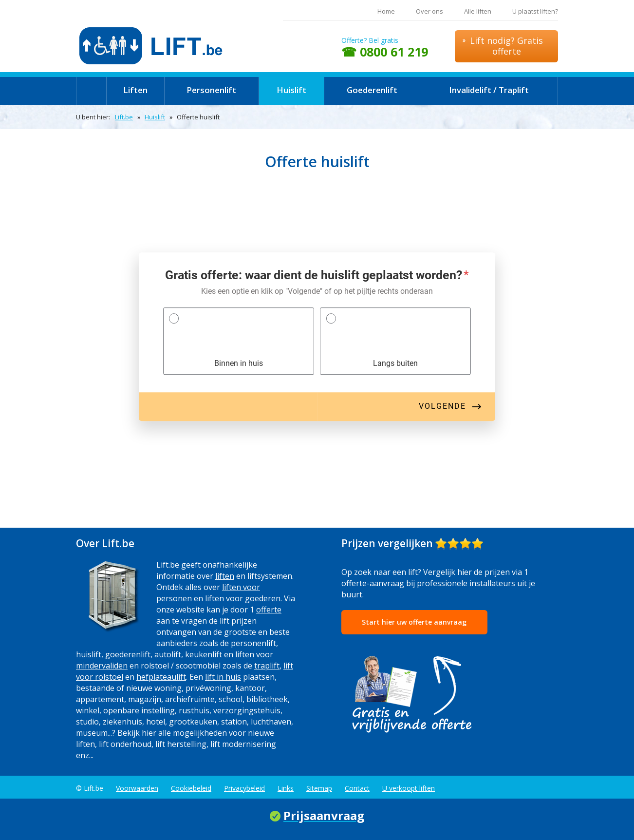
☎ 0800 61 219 (385, 52)
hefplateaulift (161, 677)
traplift (267, 666)
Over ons (429, 11)
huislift (89, 654)
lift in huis (223, 677)
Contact (357, 788)
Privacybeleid (244, 788)
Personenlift (211, 90)
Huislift (291, 90)
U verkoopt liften (409, 788)
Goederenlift (372, 90)
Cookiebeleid (191, 788)
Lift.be (124, 117)
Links (286, 788)
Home (386, 11)
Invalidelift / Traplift (489, 90)
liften (225, 576)
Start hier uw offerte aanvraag (414, 622)
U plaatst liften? (535, 11)
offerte (269, 610)
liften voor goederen (243, 598)
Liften (135, 90)
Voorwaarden (137, 788)
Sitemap (319, 788)
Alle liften (478, 11)
